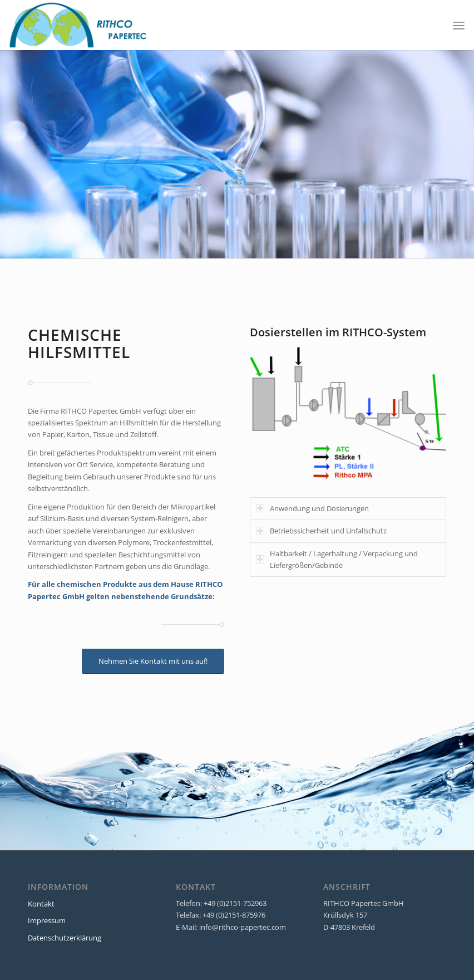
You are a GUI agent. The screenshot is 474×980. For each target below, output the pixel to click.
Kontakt (41, 904)
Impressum (47, 920)
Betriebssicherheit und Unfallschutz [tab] (321, 531)
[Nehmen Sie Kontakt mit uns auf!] (153, 661)
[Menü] (459, 25)
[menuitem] (459, 25)
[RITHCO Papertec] (78, 25)
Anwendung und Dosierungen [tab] (312, 508)
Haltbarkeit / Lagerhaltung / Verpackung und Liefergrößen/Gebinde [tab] (337, 559)
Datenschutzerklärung (65, 938)
